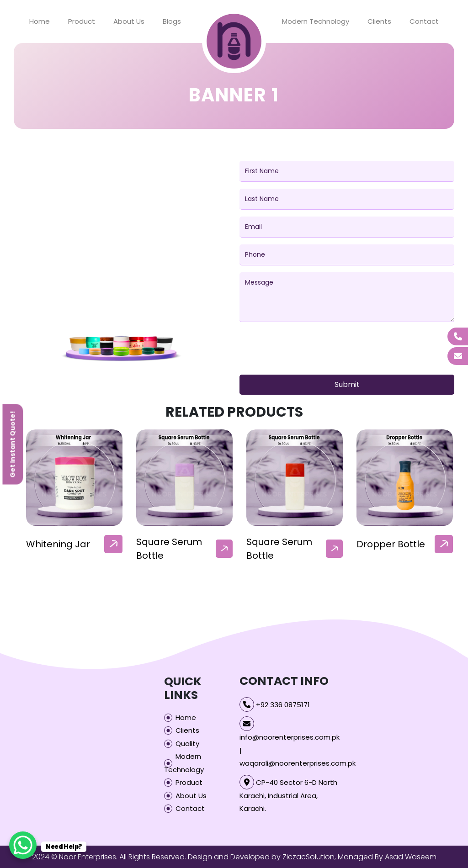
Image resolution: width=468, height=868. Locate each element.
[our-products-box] (74, 478)
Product (82, 21)
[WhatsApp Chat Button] (23, 845)
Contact (424, 21)
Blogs (172, 21)
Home (40, 21)
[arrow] (113, 544)
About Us (129, 21)
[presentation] (309, 350)
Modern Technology (316, 21)
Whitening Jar (58, 544)
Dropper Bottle (391, 544)
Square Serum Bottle (169, 549)
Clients (379, 21)
